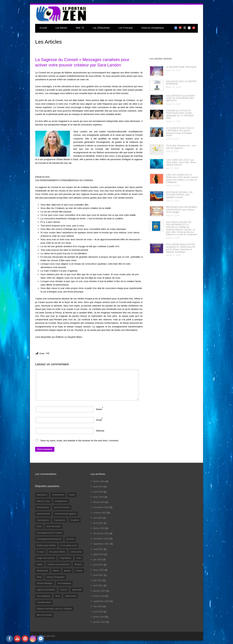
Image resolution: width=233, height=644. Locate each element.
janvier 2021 (99, 591)
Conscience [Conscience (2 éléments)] (60, 520)
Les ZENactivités (101, 28)
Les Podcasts (126, 28)
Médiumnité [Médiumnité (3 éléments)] (42, 571)
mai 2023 (98, 518)
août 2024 (98, 487)
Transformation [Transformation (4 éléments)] (44, 602)
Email (99, 420)
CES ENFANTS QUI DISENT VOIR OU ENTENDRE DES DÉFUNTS (181, 98)
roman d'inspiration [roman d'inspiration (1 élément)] (55, 577)
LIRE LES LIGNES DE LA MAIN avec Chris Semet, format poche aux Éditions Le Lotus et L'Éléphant (182, 178)
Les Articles (61, 28)
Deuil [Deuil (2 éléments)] (39, 526)
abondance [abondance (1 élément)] (42, 495)
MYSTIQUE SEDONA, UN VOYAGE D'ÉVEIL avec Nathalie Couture (179, 195)
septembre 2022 (101, 544)
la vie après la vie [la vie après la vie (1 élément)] (69, 545)
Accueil (43, 28)
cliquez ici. (89, 337)
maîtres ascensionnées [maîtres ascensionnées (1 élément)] (59, 564)
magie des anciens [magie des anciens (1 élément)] (46, 558)
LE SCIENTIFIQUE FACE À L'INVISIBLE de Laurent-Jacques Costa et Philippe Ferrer (180, 132)
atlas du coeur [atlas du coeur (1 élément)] (43, 501)
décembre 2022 (101, 533)
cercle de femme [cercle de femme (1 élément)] (62, 507)
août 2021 (98, 575)
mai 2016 (98, 606)
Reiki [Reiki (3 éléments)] (39, 577)
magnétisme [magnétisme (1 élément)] (66, 558)
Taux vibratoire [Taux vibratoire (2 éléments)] (44, 596)
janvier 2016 (99, 622)
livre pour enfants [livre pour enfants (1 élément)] (57, 552)
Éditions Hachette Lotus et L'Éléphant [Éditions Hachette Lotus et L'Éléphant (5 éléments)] (54, 609)
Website (100, 431)
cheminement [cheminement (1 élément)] (43, 514)
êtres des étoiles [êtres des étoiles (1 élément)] (44, 615)
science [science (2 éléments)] (64, 590)
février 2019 (99, 596)
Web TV (80, 28)
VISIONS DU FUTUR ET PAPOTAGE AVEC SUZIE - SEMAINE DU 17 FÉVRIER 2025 (180, 114)
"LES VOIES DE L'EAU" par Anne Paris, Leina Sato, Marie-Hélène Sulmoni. (181, 162)
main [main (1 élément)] (79, 558)
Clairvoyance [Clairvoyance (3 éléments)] (43, 520)
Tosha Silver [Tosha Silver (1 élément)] (71, 596)
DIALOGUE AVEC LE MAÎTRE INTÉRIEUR (181, 83)
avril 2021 (98, 585)
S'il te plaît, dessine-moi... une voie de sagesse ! (181, 147)
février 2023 (99, 528)
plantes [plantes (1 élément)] (67, 571)
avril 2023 (98, 523)
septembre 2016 (101, 601)
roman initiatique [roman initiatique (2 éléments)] (45, 583)
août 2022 (98, 549)
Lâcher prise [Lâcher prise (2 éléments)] (76, 552)
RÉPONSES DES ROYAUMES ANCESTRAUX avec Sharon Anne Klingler (182, 210)
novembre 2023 (101, 507)
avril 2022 (98, 565)
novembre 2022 (101, 539)
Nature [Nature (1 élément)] (56, 571)
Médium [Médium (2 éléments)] (78, 564)
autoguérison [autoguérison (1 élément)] (61, 501)
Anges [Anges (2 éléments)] (72, 495)
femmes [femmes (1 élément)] (70, 539)
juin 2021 (98, 580)
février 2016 (99, 617)
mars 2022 (98, 570)
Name (99, 409)
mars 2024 (98, 497)
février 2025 (99, 481)
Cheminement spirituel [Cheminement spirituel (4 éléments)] (65, 514)
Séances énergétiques (153, 28)
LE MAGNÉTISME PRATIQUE (181, 67)
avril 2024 (98, 492)
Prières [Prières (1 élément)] (79, 571)
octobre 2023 (100, 513)
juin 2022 (98, 560)
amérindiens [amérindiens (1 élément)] (58, 495)
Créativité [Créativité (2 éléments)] (75, 520)
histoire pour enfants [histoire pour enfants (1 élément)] (46, 545)
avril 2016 (98, 612)
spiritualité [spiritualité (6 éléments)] (77, 590)
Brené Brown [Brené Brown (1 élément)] (43, 507)
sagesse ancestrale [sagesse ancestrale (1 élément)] (46, 590)
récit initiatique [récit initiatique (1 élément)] (64, 583)
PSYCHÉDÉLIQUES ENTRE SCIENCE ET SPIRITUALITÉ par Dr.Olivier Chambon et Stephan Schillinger (181, 248)
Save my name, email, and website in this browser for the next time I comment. (80, 441)
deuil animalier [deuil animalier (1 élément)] (54, 526)
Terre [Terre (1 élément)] (58, 596)
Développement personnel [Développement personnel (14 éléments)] (49, 539)
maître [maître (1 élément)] (40, 564)
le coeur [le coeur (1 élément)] (41, 552)
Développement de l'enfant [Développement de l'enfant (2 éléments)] (49, 533)
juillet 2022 (98, 554)
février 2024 (99, 502)
